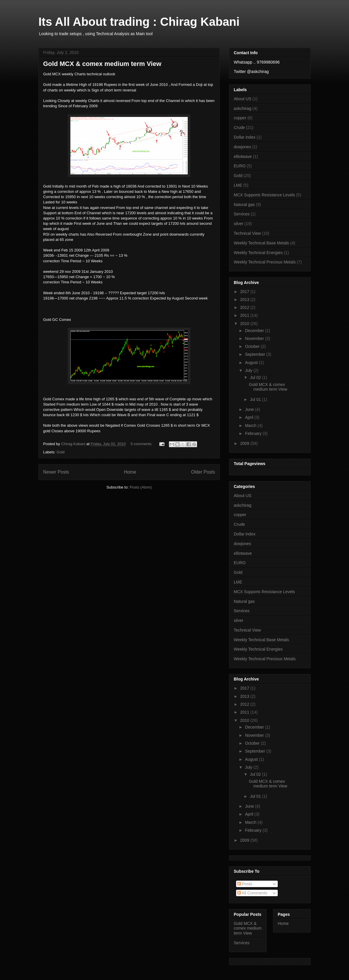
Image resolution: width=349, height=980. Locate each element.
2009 (245, 443)
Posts (245, 884)
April (250, 417)
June (250, 409)
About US (243, 99)
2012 (245, 307)
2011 (245, 315)
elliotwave (243, 156)
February (254, 433)
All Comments (252, 893)
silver (239, 224)
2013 (245, 300)
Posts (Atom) (141, 487)
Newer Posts (56, 472)
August (252, 363)
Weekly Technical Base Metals (261, 243)
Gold (61, 452)
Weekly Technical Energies (258, 253)
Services (242, 214)
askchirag (243, 108)
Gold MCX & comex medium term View (102, 64)
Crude (239, 127)
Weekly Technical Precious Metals (265, 262)
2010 (245, 324)
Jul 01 (256, 399)
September (255, 354)
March (251, 426)
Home (130, 472)
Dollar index (245, 137)
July (249, 370)
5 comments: (142, 444)
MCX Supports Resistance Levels (264, 195)
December (255, 331)
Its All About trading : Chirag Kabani (139, 22)
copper (240, 118)
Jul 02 (256, 377)
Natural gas (244, 205)
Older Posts (203, 472)
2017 (245, 292)
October (253, 346)
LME (238, 185)
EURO (240, 166)
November (255, 338)
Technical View (247, 233)
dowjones (242, 147)
